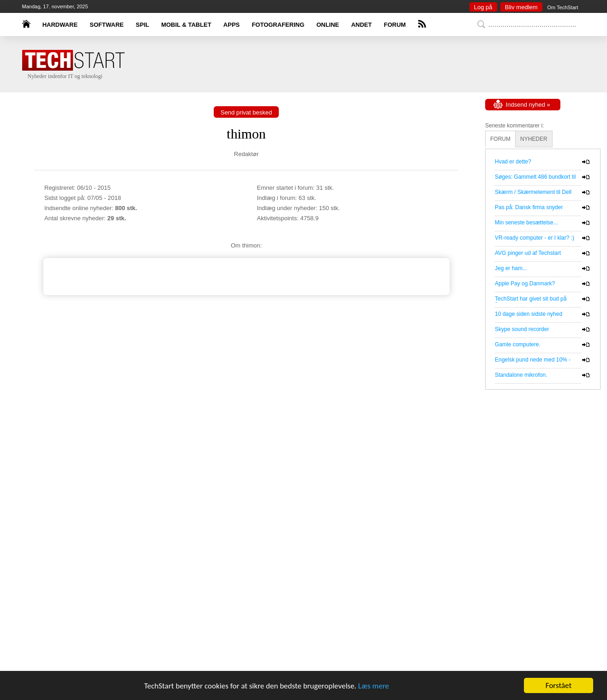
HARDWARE (60, 25)
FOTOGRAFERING (278, 25)
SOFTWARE (107, 25)
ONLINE (328, 25)
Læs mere (374, 686)
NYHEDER (534, 139)
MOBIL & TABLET (186, 25)
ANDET (362, 25)
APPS (231, 25)
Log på (483, 7)
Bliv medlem (521, 7)
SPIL (142, 25)
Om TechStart (562, 7)
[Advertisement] (318, 65)
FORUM (395, 25)
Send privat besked (246, 112)
